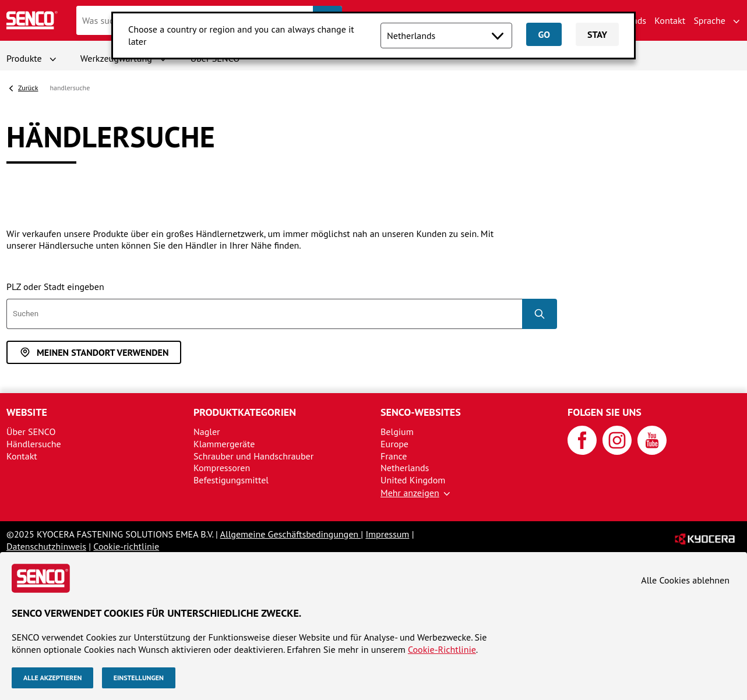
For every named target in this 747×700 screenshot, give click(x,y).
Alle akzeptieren (52, 678)
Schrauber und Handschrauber (253, 456)
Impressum (387, 534)
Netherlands (405, 468)
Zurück (28, 88)
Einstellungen (139, 678)
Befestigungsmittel (231, 480)
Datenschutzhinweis (46, 546)
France (394, 456)
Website (27, 412)
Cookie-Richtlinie (442, 649)
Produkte (24, 58)
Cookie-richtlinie (126, 546)
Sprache (709, 20)
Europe (394, 444)
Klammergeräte (224, 444)
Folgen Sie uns (605, 412)
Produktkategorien (245, 412)
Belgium (397, 432)
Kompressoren (222, 468)
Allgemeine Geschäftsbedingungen (291, 534)
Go (544, 34)
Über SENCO (31, 432)
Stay (597, 34)
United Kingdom (413, 480)
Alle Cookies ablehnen (685, 580)
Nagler (207, 432)
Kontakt (670, 20)
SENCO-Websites (421, 412)
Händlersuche (34, 444)
